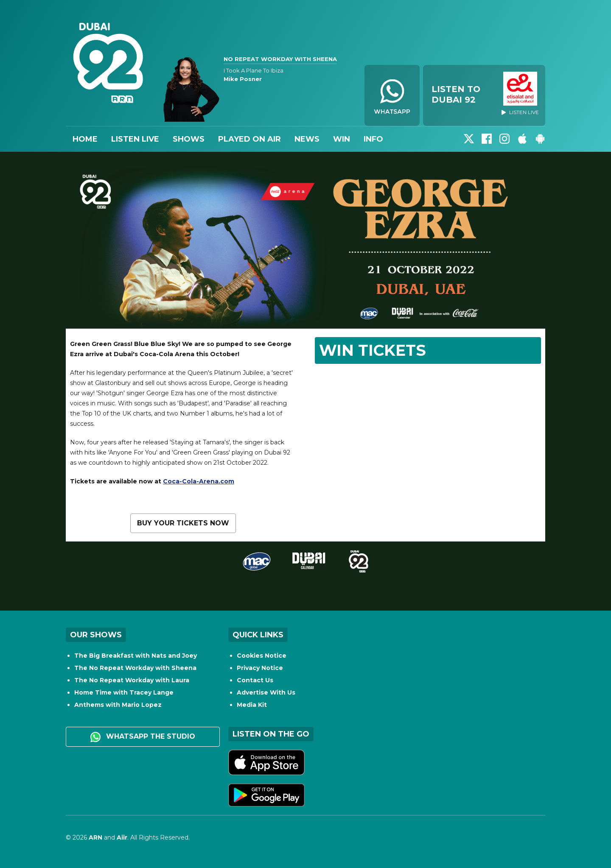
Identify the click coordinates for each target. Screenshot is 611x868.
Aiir (122, 837)
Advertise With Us (266, 692)
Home (85, 139)
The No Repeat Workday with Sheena (135, 668)
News (307, 139)
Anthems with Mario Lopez (118, 705)
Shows (189, 139)
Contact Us (255, 680)
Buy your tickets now (183, 523)
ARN (95, 837)
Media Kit (252, 705)
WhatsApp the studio (143, 737)
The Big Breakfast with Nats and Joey (136, 656)
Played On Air (249, 139)
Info (373, 139)
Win (342, 139)
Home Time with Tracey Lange (124, 692)
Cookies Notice (262, 656)
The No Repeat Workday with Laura (132, 680)
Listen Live (135, 139)
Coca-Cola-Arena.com (199, 481)
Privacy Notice (260, 668)
